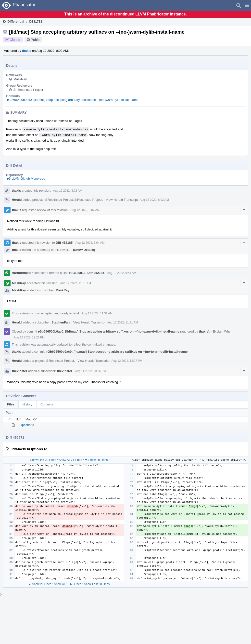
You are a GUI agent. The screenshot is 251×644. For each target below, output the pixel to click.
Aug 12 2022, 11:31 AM (76, 283)
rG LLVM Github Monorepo (26, 179)
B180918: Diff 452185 (88, 273)
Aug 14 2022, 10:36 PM (90, 371)
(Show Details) (84, 250)
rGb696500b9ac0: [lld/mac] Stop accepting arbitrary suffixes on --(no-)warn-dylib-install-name (73, 100)
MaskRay (20, 79)
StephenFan (61, 322)
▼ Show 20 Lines (96, 460)
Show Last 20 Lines (97, 584)
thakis (27, 51)
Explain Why (222, 331)
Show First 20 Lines (43, 460)
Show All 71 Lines (70, 460)
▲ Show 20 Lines (40, 584)
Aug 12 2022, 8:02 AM (68, 191)
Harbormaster (22, 273)
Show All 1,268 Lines (68, 584)
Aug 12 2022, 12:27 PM (29, 337)
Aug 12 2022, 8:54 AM (122, 273)
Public (36, 40)
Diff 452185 (64, 243)
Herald (17, 200)
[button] (247, 5)
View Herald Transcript (122, 200)
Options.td (27, 425)
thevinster (20, 371)
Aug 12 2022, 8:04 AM (90, 243)
